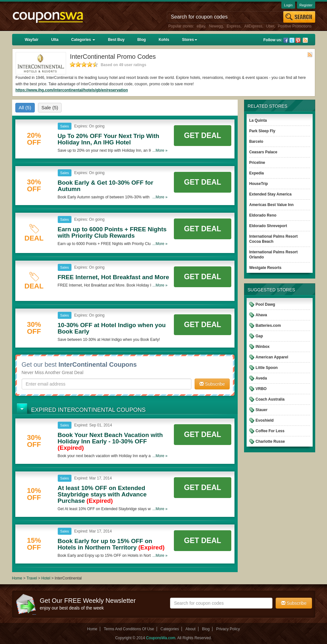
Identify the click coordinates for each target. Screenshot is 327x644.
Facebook (286, 40)
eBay (201, 26)
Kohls (164, 40)
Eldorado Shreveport (268, 226)
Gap (259, 336)
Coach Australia (270, 399)
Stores (189, 40)
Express (233, 26)
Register (306, 5)
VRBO (261, 389)
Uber (270, 26)
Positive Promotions (295, 26)
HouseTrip (259, 184)
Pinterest (298, 40)
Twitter (292, 40)
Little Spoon (267, 368)
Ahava (261, 315)
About (190, 629)
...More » (160, 150)
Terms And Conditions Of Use (129, 629)
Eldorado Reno (263, 215)
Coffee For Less (270, 431)
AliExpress (253, 26)
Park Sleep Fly (262, 131)
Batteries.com (268, 326)
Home (17, 578)
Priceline (257, 163)
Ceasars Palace (263, 152)
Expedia (256, 173)
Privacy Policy (228, 629)
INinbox (263, 347)
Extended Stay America (270, 194)
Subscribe (212, 384)
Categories (83, 40)
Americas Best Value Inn (271, 205)
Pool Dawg (265, 304)
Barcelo (256, 142)
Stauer (261, 410)
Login (288, 5)
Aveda (261, 378)
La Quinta (258, 120)
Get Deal (203, 135)
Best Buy (116, 40)
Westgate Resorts (265, 268)
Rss (305, 40)
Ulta (55, 40)
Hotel (46, 578)
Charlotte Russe (270, 441)
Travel (32, 578)
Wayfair (32, 40)
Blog (141, 40)
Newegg (216, 26)
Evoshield (265, 420)
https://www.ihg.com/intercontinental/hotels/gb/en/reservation (72, 90)
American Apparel (272, 357)
